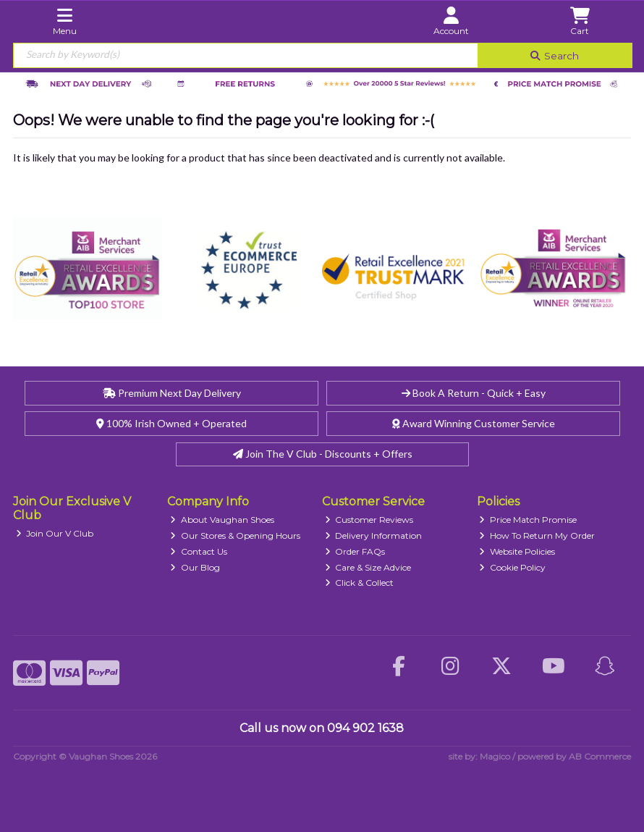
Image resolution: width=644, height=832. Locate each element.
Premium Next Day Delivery (172, 393)
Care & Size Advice (368, 567)
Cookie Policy (512, 567)
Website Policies (517, 551)
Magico (495, 756)
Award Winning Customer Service (474, 423)
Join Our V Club (55, 533)
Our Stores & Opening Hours (235, 535)
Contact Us (199, 551)
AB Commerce (600, 756)
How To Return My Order (537, 535)
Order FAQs (355, 551)
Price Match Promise (528, 520)
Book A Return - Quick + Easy (474, 393)
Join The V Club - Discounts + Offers (323, 454)
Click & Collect (360, 583)
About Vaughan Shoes (222, 520)
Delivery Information (374, 535)
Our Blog (195, 567)
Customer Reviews (369, 520)
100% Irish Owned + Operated (171, 423)
